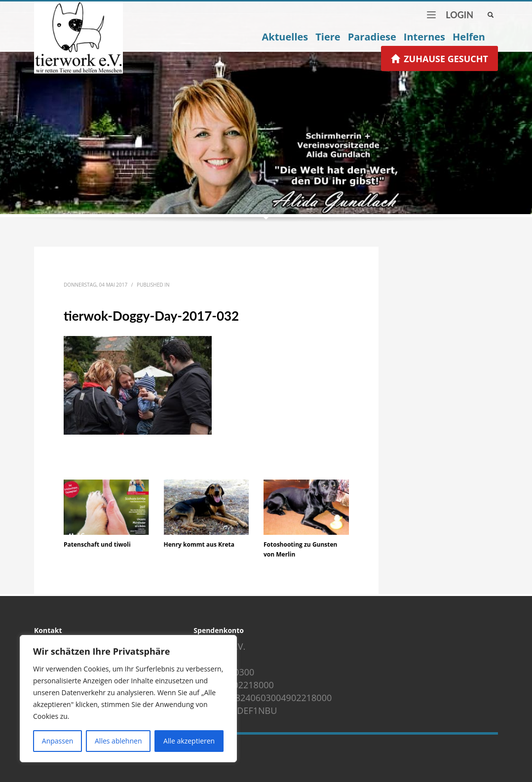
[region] (128, 699)
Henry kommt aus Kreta (199, 544)
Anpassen (58, 741)
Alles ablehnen (118, 741)
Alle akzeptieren (189, 741)
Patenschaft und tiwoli (97, 544)
